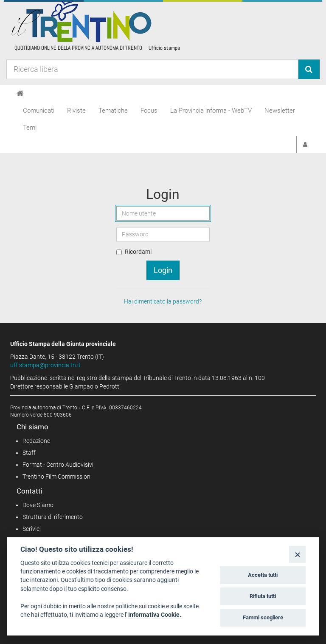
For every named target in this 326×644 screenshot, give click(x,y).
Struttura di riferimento (53, 517)
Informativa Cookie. (155, 615)
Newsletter (280, 111)
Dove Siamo (38, 505)
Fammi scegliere (263, 617)
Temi (30, 128)
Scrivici (32, 529)
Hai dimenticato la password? (163, 301)
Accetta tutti (263, 575)
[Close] (297, 554)
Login (163, 270)
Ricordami (138, 252)
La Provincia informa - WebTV (211, 111)
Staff (29, 453)
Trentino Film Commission (56, 477)
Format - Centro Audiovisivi (58, 465)
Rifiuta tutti (263, 596)
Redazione (36, 441)
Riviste (76, 111)
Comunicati (39, 111)
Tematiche (113, 111)
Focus (149, 111)
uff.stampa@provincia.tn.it (45, 365)
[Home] (20, 94)
